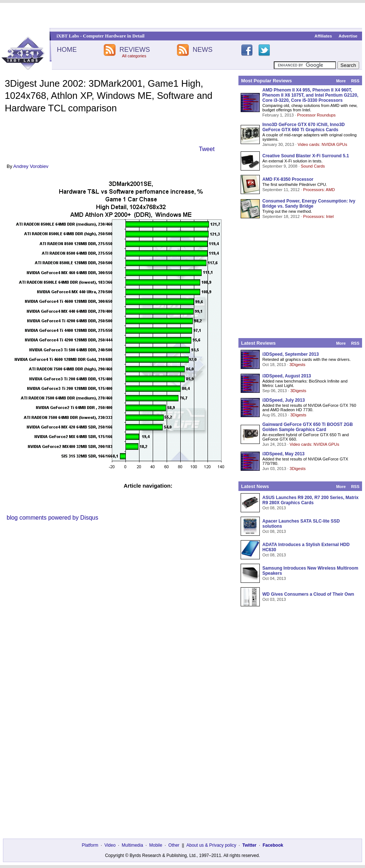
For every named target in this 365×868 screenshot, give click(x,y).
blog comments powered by (52, 518)
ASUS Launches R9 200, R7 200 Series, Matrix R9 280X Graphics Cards (310, 500)
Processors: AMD (319, 190)
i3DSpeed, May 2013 (284, 454)
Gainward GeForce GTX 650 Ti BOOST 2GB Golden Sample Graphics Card (308, 427)
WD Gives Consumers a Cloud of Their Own (308, 594)
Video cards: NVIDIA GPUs (323, 144)
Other (174, 845)
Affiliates (323, 36)
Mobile (156, 845)
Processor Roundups (316, 115)
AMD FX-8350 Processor (288, 179)
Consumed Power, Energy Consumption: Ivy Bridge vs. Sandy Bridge (309, 204)
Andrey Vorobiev (31, 166)
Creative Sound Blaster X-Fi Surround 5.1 (306, 156)
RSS (355, 81)
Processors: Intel (318, 216)
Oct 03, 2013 (274, 599)
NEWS (203, 50)
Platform (90, 845)
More (341, 81)
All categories (134, 56)
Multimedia (132, 845)
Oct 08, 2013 (274, 508)
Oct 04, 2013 (274, 578)
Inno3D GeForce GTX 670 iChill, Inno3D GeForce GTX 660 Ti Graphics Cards (304, 127)
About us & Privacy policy (211, 845)
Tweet (207, 149)
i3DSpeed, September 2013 (290, 354)
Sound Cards (313, 166)
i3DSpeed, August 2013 (287, 376)
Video (110, 845)
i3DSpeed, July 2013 (284, 400)
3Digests (297, 365)
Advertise (348, 36)
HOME (67, 50)
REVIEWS (134, 50)
